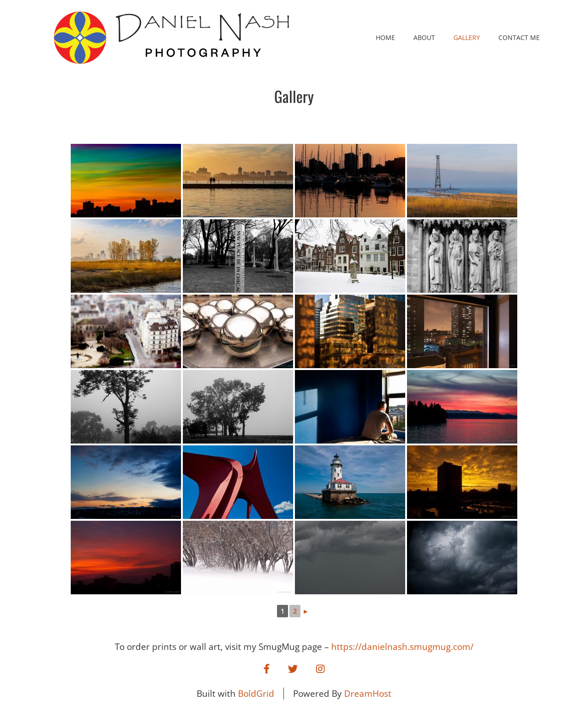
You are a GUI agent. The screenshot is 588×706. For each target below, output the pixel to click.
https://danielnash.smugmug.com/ (402, 647)
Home (385, 37)
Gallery (467, 37)
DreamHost (368, 694)
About (424, 37)
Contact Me (519, 37)
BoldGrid (256, 694)
